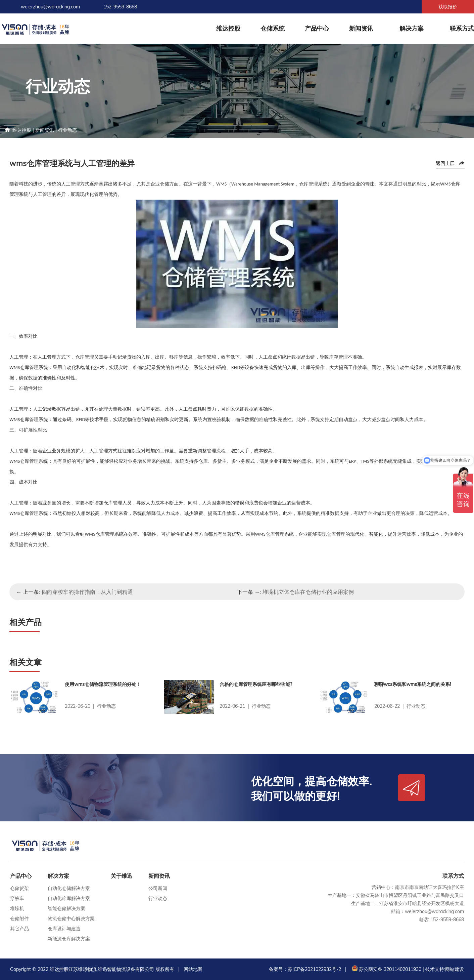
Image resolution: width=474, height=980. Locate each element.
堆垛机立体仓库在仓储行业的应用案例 (308, 592)
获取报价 (448, 7)
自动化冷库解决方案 (69, 898)
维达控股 (228, 28)
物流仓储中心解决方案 (71, 918)
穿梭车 (17, 898)
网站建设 (455, 969)
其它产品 (19, 929)
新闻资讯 (361, 28)
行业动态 (67, 130)
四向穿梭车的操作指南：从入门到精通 (87, 592)
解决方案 (412, 28)
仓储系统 (273, 28)
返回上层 (445, 163)
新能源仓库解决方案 (69, 939)
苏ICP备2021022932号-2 (314, 969)
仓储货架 (19, 888)
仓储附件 (19, 918)
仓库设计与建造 (64, 929)
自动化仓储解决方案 (69, 888)
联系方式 (462, 28)
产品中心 (317, 28)
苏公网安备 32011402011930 (386, 969)
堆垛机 (17, 908)
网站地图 (193, 969)
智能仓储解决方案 (66, 908)
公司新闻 (158, 888)
